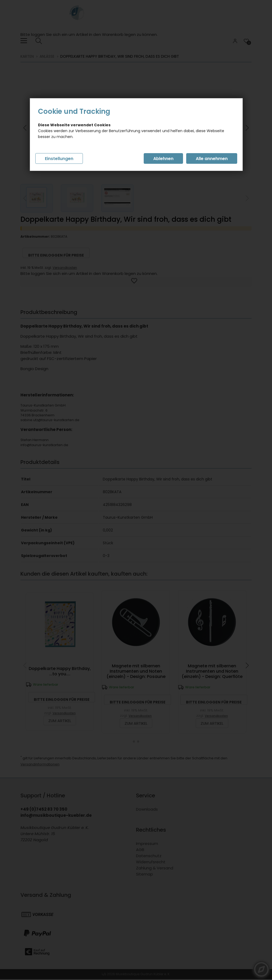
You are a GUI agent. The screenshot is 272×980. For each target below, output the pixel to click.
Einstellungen (59, 159)
